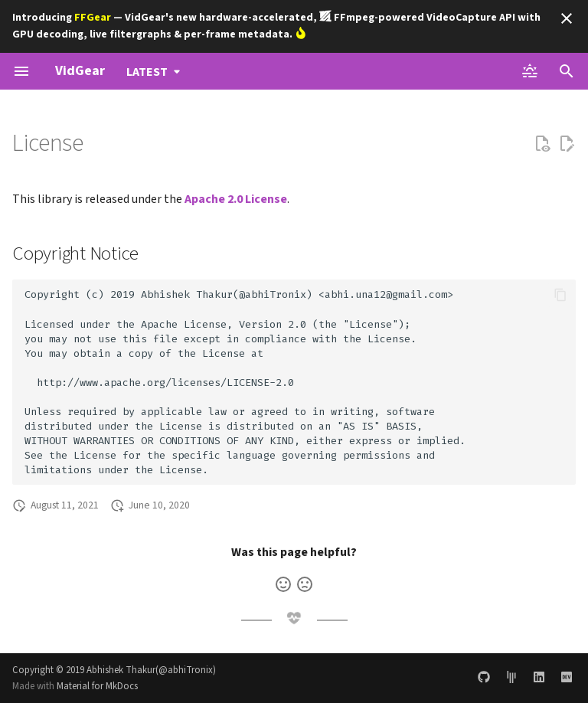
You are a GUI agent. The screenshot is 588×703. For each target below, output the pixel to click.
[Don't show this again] (567, 18)
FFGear (93, 18)
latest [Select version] (147, 72)
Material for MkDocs (97, 686)
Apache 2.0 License (236, 199)
